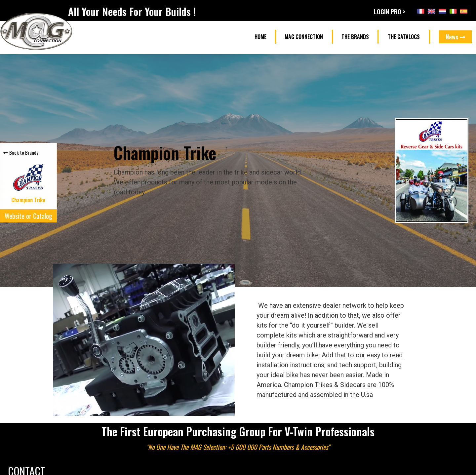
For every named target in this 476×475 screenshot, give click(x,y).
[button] (260, 37)
